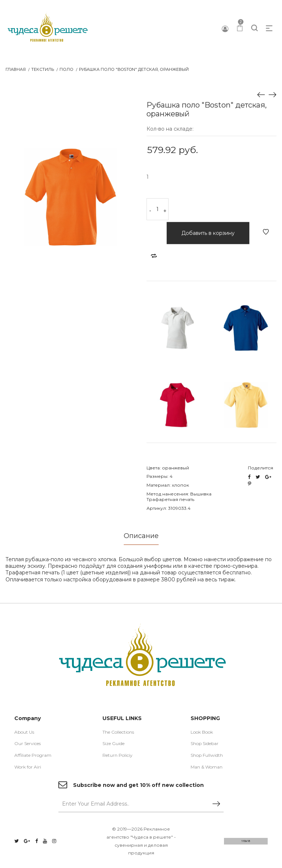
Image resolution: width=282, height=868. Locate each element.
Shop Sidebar (205, 744)
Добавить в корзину (208, 233)
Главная (16, 69)
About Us (24, 732)
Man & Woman (207, 767)
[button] (129, 94)
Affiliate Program (33, 755)
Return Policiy (117, 755)
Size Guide (113, 744)
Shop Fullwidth (207, 755)
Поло (66, 69)
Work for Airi (28, 767)
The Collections (118, 732)
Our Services (28, 744)
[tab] (141, 538)
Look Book (202, 732)
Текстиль (43, 69)
